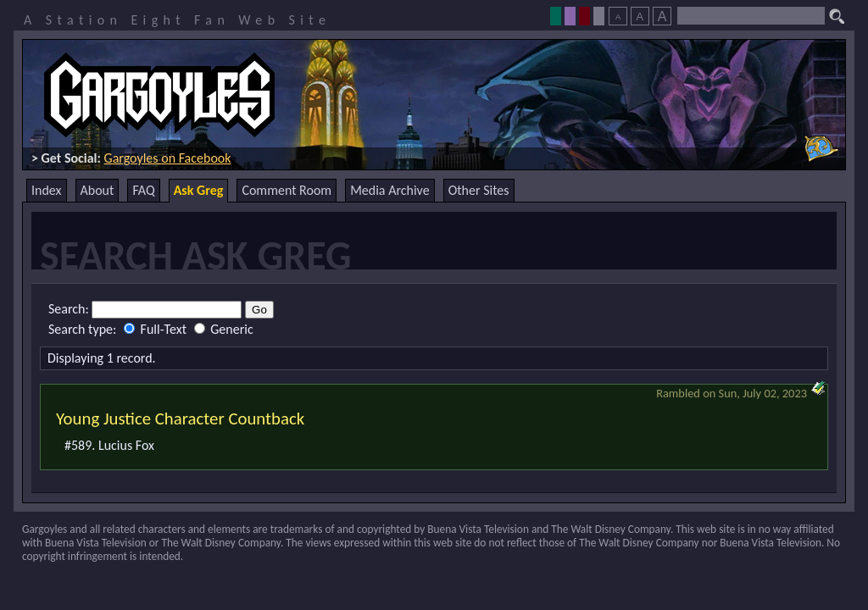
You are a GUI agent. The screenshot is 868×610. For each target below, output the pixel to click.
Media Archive (389, 190)
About (97, 190)
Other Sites (479, 190)
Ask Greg (199, 190)
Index (47, 190)
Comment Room (287, 190)
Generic (224, 329)
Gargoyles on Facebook (168, 158)
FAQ (143, 190)
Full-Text (157, 329)
